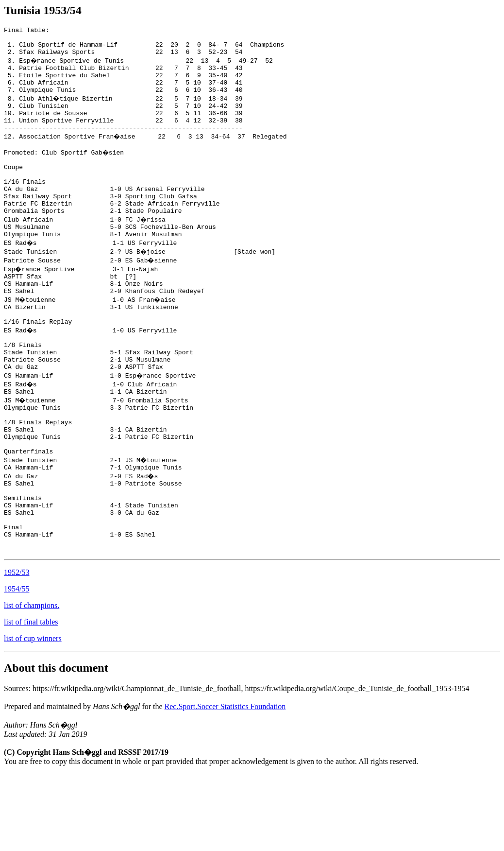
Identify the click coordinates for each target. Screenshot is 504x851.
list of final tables (31, 699)
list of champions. (32, 683)
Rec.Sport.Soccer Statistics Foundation (225, 784)
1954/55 (17, 666)
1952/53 (17, 650)
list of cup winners (33, 716)
